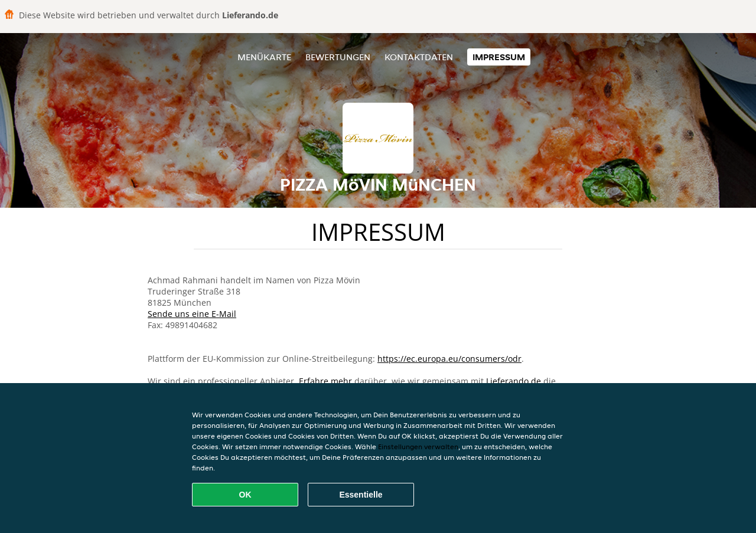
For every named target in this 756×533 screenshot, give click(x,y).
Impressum (499, 57)
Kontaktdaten (419, 57)
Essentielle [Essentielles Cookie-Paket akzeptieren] (361, 495)
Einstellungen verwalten (418, 447)
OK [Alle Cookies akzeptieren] (245, 495)
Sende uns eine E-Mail (192, 314)
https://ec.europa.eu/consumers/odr (449, 359)
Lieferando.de (514, 381)
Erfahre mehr (325, 381)
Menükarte (264, 57)
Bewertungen (338, 57)
